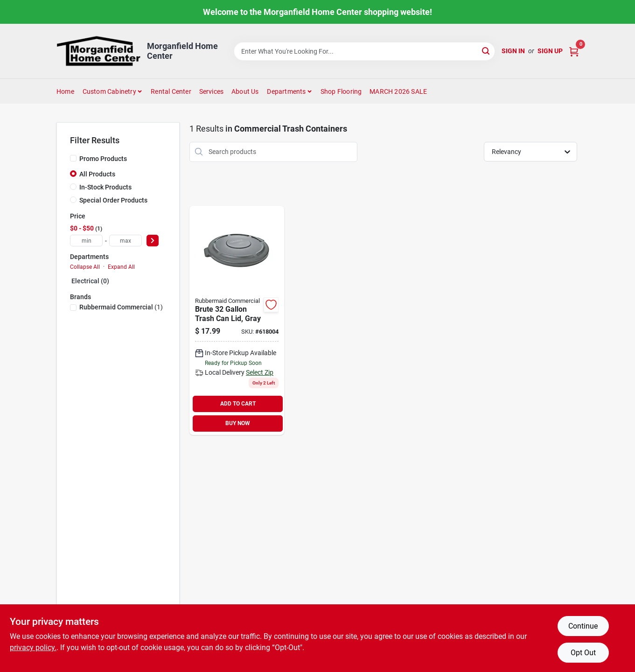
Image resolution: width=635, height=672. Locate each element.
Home (65, 91)
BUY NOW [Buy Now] (238, 423)
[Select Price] (153, 241)
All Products (97, 174)
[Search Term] (364, 51)
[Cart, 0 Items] (574, 51)
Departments (286, 91)
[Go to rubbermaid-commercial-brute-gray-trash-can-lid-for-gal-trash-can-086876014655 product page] (237, 320)
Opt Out (583, 653)
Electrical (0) (90, 281)
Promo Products (103, 159)
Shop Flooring (341, 91)
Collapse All (85, 267)
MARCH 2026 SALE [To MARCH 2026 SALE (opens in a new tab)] (398, 91)
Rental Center (171, 91)
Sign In (513, 51)
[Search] (486, 51)
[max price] (126, 241)
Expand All (121, 267)
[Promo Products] (73, 158)
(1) (121, 307)
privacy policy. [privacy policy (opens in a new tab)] (33, 647)
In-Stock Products (105, 187)
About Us (245, 91)
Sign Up (550, 51)
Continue (583, 626)
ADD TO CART (238, 404)
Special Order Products (113, 200)
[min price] (86, 241)
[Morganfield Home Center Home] (98, 51)
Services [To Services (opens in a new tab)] (212, 91)
